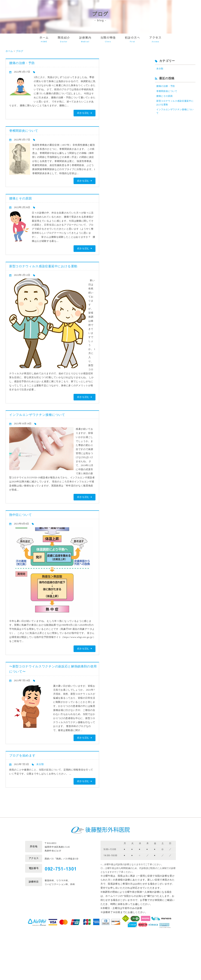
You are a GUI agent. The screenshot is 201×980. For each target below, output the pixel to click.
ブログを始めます (22, 755)
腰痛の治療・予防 (22, 63)
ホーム (9, 51)
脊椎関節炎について (24, 131)
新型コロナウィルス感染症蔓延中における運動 (43, 266)
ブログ (19, 51)
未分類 (40, 764)
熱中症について (21, 515)
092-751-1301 (61, 869)
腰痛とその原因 (21, 198)
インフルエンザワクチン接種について (37, 415)
